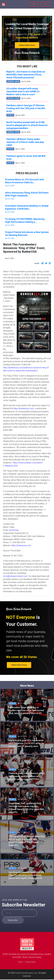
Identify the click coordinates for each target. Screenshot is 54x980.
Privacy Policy (30, 962)
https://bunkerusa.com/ (24, 408)
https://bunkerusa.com (21, 545)
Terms (20, 962)
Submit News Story (27, 45)
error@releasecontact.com (15, 576)
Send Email (13, 530)
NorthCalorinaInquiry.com (26, 973)
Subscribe (13, 920)
